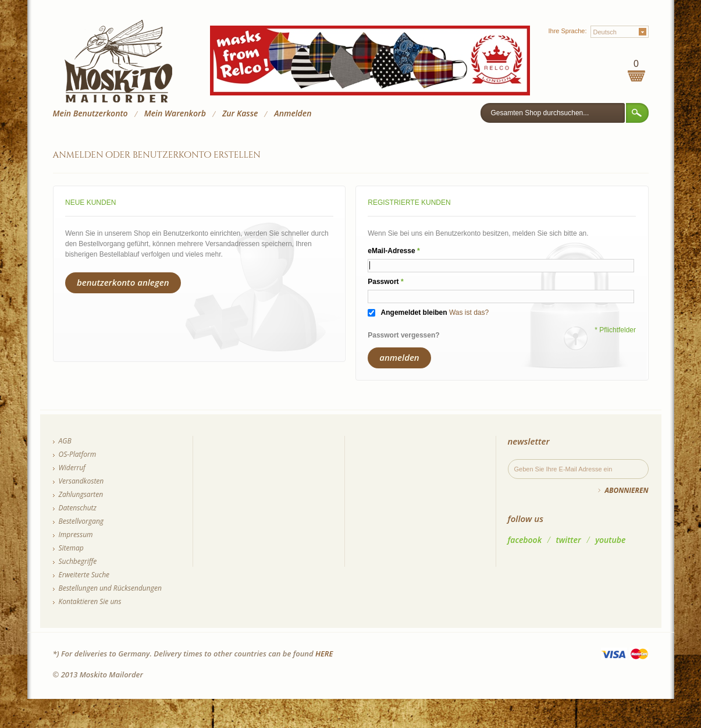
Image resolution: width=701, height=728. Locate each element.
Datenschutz (78, 508)
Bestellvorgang (81, 521)
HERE (324, 654)
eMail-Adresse (391, 251)
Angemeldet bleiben (414, 312)
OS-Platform (78, 454)
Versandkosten (81, 481)
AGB (65, 441)
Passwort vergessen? (403, 335)
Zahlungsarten (81, 494)
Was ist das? (469, 312)
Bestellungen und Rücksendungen (110, 588)
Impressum (76, 535)
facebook (525, 540)
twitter (569, 540)
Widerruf (72, 468)
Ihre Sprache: (567, 31)
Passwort (383, 282)
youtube (610, 540)
